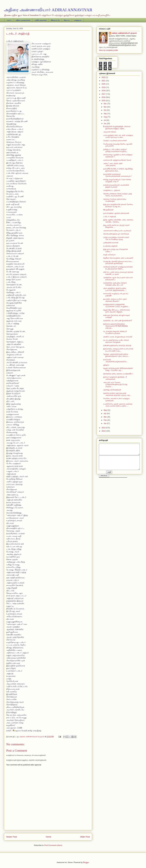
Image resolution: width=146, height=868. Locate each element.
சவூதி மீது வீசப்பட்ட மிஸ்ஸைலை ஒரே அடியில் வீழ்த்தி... (117, 311)
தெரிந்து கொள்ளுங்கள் (112, 390)
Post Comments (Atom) (53, 845)
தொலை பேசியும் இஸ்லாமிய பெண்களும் (115, 200)
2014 (104, 428)
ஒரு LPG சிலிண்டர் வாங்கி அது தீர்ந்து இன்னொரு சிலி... (118, 170)
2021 (104, 81)
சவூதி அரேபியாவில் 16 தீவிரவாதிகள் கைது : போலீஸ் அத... (118, 369)
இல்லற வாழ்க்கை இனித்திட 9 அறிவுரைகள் (115, 378)
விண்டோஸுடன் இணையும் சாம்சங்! (118, 337)
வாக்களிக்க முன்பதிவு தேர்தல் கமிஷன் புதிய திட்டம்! (115, 284)
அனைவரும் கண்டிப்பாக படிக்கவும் (117, 231)
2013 (104, 431)
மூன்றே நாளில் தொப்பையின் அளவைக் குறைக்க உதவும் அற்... (117, 394)
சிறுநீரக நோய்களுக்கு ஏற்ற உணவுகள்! (118, 258)
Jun (105, 124)
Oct (105, 110)
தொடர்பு (67, 20)
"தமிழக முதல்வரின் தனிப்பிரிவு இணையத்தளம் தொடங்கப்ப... (116, 355)
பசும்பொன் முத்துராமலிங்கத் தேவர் (117, 160)
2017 (104, 94)
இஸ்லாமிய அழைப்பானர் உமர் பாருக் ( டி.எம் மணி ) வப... (118, 350)
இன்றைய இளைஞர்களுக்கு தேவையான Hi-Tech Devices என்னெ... (115, 326)
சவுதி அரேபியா (109, 255)
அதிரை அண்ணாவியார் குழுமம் (124, 33)
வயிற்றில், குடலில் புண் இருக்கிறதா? (118, 321)
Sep (105, 114)
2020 (104, 84)
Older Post (85, 837)
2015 (104, 101)
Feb (105, 420)
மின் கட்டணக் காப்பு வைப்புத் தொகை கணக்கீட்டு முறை (118, 273)
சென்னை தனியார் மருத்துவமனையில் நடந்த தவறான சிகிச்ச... (118, 268)
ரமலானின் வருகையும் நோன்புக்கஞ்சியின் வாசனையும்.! (117, 175)
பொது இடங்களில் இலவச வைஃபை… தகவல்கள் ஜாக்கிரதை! (118, 262)
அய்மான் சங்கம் (110, 132)
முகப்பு (9, 20)
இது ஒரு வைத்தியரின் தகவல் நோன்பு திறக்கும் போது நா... (118, 205)
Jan (105, 423)
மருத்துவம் (78, 20)
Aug (105, 117)
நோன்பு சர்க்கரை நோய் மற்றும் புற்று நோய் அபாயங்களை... (118, 195)
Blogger (86, 862)
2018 (104, 91)
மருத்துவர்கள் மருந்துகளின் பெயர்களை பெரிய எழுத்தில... (116, 305)
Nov (105, 107)
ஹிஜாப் (106, 365)
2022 (104, 77)
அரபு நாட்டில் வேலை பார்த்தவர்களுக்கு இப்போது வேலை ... (115, 384)
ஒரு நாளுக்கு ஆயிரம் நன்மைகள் (116, 213)
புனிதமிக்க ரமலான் (111, 243)
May (106, 410)
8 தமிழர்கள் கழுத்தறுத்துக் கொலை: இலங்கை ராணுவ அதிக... (117, 127)
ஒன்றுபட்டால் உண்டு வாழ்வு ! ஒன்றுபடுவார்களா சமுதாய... (115, 150)
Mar (105, 417)
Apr (105, 413)
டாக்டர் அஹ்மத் (110, 217)
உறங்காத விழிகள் (110, 246)
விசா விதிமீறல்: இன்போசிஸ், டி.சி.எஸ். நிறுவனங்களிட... (115, 289)
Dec (105, 104)
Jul (105, 120)
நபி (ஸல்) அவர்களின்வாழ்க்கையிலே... (116, 361)
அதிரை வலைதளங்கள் (23, 20)
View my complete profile (108, 50)
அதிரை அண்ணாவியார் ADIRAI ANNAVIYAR (48, 10)
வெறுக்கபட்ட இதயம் (112, 190)
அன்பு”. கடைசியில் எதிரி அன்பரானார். (113, 164)
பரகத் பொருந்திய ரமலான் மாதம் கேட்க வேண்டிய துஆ (116, 238)
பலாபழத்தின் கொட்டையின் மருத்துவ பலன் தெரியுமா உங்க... (118, 136)
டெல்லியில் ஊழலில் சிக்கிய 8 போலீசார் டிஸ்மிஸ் (115, 332)
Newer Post (12, 837)
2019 (104, 87)
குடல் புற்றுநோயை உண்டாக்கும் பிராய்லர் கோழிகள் (116, 341)
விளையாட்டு (55, 20)
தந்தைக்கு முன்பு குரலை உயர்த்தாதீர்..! (118, 374)
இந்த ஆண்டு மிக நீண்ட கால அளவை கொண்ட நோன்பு (118, 221)
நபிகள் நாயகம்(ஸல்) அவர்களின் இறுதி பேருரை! (116, 186)
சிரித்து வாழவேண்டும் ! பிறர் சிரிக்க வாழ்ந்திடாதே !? (117, 181)
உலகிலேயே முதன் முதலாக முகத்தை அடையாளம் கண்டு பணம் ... (118, 405)
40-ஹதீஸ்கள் (108, 210)
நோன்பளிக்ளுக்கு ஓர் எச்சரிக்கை (116, 234)
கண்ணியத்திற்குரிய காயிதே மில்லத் (117, 345)
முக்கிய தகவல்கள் (41, 20)
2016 (104, 97)
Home (48, 837)
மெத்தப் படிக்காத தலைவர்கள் (115, 141)
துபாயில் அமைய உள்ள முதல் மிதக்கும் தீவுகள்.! (115, 300)
